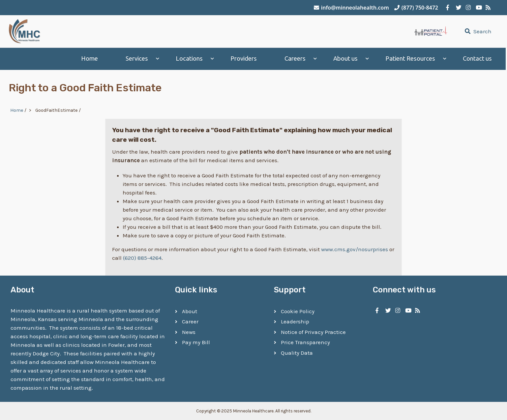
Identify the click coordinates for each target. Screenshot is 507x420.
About (190, 311)
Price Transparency (305, 342)
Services (138, 59)
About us (347, 59)
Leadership (295, 321)
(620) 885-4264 (142, 257)
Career (190, 321)
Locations (191, 59)
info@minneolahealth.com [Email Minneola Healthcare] (351, 8)
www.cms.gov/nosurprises (355, 249)
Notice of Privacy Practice (313, 332)
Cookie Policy (298, 311)
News (189, 332)
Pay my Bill (196, 342)
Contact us (479, 59)
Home (91, 59)
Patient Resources (412, 59)
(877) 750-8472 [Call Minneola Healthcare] (416, 8)
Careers (296, 59)
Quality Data (297, 353)
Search (477, 31)
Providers (245, 59)
